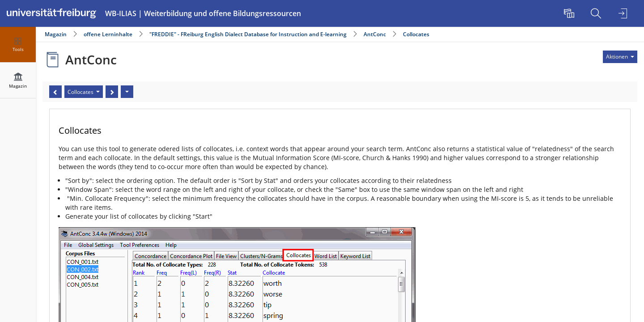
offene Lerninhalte (108, 34)
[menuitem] (570, 13)
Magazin (56, 34)
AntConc (375, 34)
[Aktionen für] (620, 57)
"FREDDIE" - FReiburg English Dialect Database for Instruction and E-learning (249, 34)
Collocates (416, 34)
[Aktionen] (127, 92)
